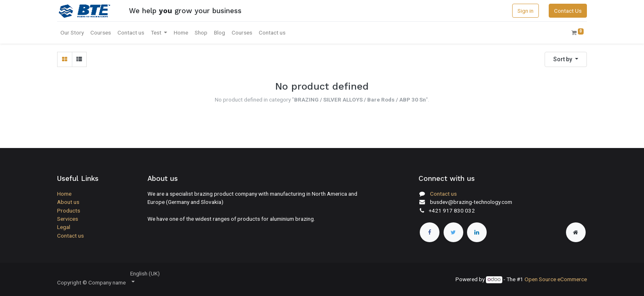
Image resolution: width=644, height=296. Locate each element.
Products (69, 210)
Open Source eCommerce (556, 279)
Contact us (70, 236)
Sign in (526, 11)
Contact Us (568, 11)
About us (68, 202)
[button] (566, 59)
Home (64, 194)
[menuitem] (72, 32)
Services (68, 219)
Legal (64, 227)
